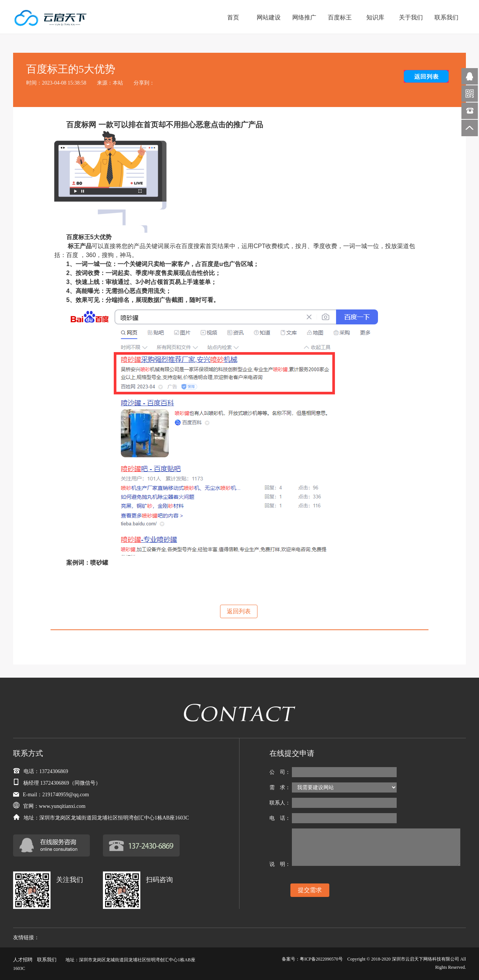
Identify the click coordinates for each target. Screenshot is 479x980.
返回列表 (239, 611)
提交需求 (310, 890)
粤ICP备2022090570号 (321, 959)
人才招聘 (23, 960)
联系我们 (47, 960)
